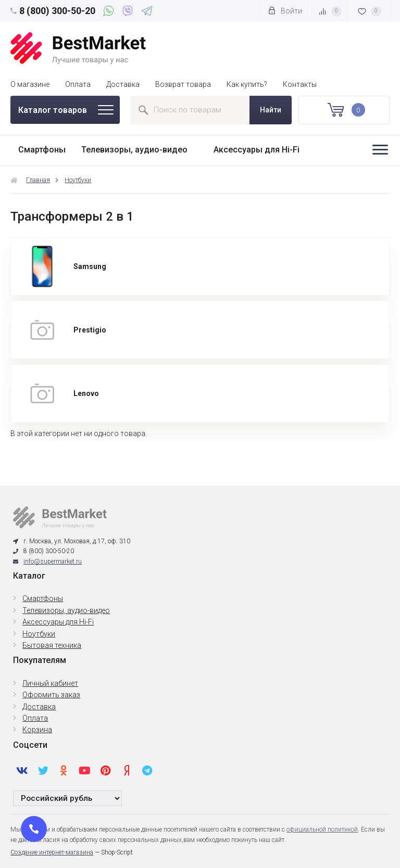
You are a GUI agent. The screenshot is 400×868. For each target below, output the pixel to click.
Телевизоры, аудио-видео (134, 150)
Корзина (37, 730)
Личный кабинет (50, 683)
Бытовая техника (52, 645)
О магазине (30, 84)
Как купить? (247, 84)
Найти (271, 110)
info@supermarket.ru (53, 561)
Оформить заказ (51, 695)
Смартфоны (42, 150)
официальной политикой (322, 829)
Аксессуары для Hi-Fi (257, 150)
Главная (38, 180)
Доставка (123, 84)
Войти (285, 11)
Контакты (300, 84)
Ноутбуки (78, 180)
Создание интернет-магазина (52, 852)
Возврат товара (183, 84)
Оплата (78, 84)
